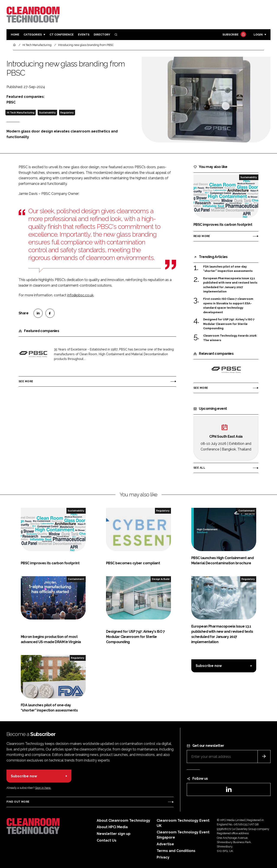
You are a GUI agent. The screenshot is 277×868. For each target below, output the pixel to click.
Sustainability (47, 113)
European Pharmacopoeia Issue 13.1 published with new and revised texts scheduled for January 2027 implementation (230, 285)
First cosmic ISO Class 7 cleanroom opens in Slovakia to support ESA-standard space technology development (228, 305)
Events (84, 35)
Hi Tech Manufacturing (21, 113)
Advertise (165, 844)
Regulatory (67, 113)
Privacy (163, 857)
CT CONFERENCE (62, 35)
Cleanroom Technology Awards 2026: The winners (230, 338)
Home (15, 35)
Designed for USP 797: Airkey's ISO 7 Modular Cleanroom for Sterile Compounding (229, 324)
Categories (33, 35)
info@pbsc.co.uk (80, 295)
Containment (247, 511)
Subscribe (234, 35)
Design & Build (161, 579)
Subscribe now (209, 666)
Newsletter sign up (114, 834)
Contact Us (107, 840)
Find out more (18, 802)
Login (258, 35)
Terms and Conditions (176, 851)
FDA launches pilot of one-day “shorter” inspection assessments (228, 269)
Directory (102, 35)
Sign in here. (43, 788)
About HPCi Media (112, 827)
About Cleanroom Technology (123, 820)
